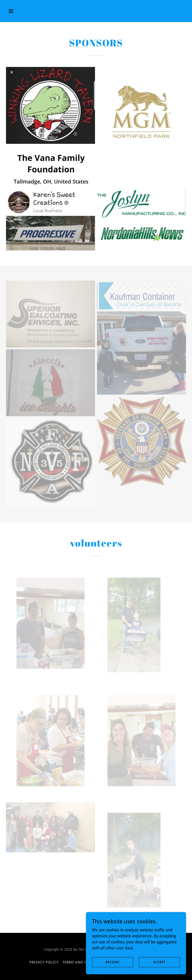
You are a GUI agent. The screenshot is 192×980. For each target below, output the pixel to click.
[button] (27, 11)
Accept (159, 962)
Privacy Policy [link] (44, 962)
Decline (112, 962)
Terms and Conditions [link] (85, 962)
